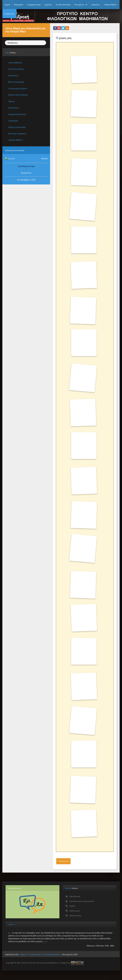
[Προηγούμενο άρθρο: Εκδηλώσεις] (63, 861)
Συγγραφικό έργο (34, 5)
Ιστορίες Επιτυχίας (63, 5)
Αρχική (7, 5)
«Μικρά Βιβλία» (111, 5)
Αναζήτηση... (5, 40)
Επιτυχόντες (79, 5)
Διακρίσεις (95, 5)
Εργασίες (48, 5)
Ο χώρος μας (9, 14)
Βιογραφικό (19, 5)
